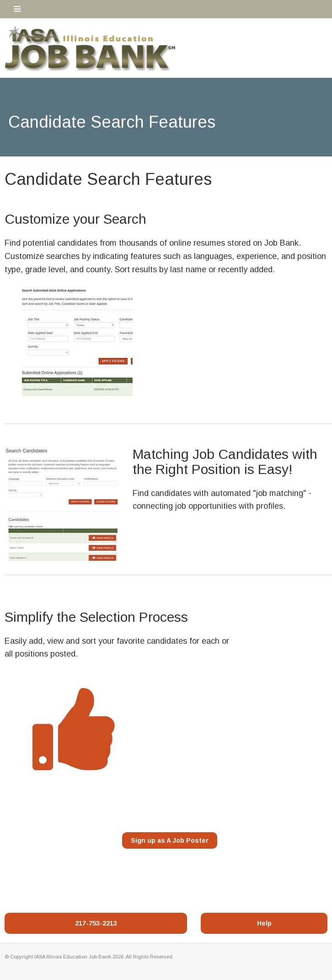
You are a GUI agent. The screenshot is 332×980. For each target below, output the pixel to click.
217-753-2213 (96, 923)
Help (264, 923)
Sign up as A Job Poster (170, 840)
